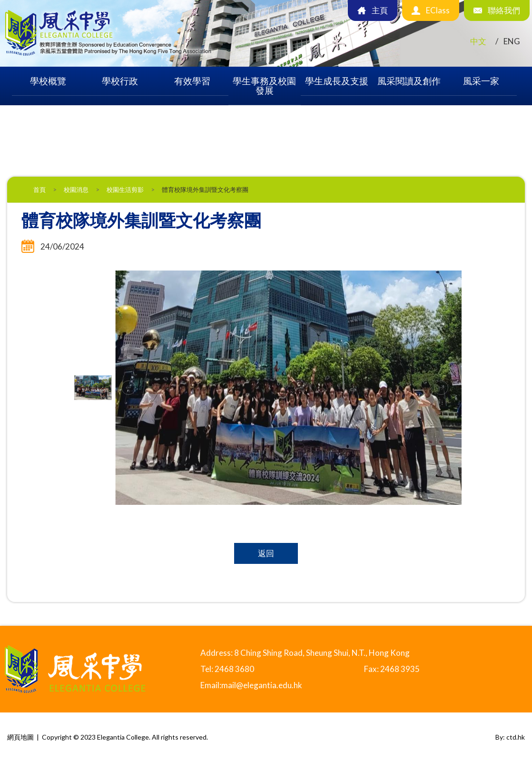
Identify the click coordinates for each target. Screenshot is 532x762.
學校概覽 (48, 81)
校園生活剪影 (125, 190)
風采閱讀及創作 (409, 81)
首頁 (39, 190)
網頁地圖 (20, 737)
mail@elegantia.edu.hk (262, 685)
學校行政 (120, 81)
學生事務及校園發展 (264, 85)
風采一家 (481, 81)
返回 (266, 553)
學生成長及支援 (337, 81)
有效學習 (192, 81)
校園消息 (76, 190)
